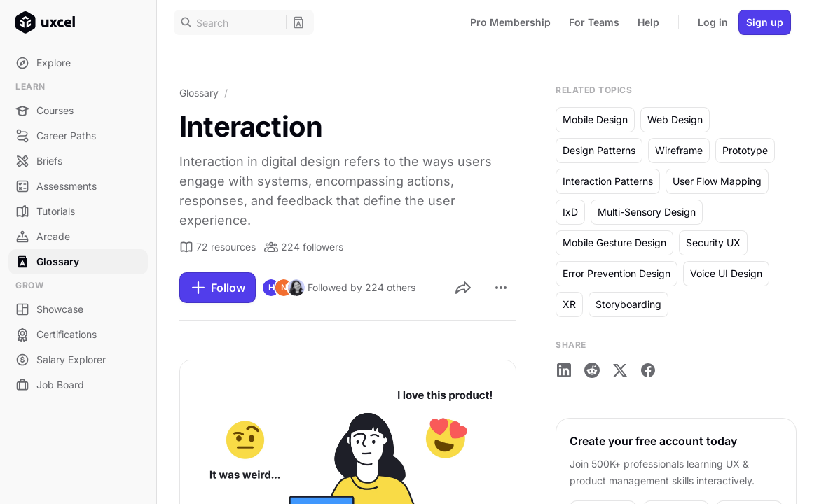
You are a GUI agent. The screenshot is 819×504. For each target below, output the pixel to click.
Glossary (199, 93)
